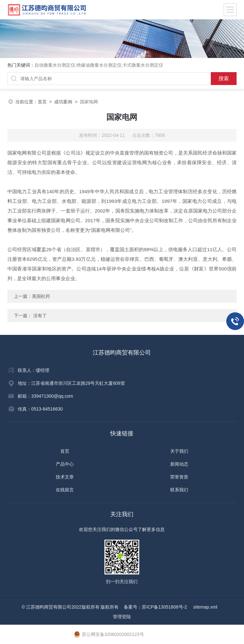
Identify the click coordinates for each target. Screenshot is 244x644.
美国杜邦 (41, 296)
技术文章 (65, 477)
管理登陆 (122, 617)
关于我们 (179, 451)
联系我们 (179, 490)
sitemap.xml (205, 607)
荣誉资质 (179, 477)
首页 (42, 102)
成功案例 (63, 102)
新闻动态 (179, 464)
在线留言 (65, 490)
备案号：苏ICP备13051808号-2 (156, 607)
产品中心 (65, 464)
